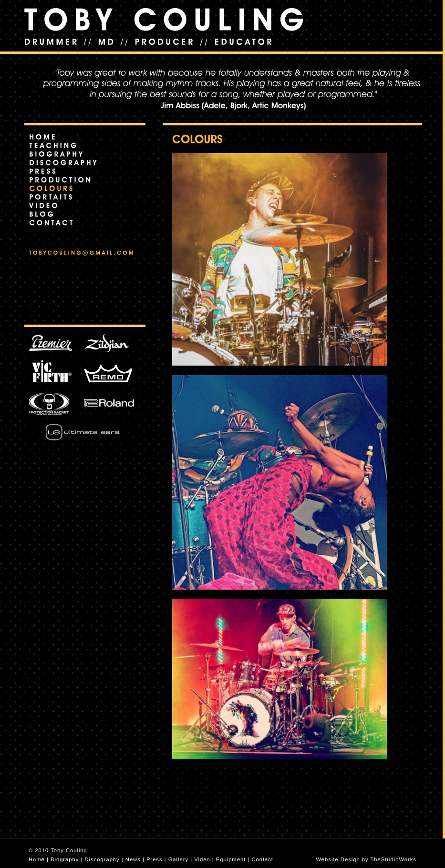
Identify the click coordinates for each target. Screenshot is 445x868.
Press (155, 859)
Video (202, 859)
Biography (65, 859)
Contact (262, 859)
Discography (102, 859)
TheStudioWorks (394, 859)
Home (37, 859)
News (133, 859)
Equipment (231, 859)
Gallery (178, 859)
